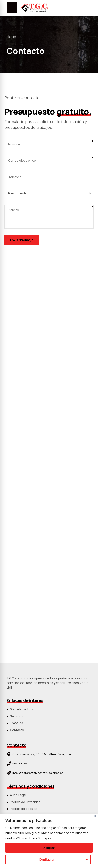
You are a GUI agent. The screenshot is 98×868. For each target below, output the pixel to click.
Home (12, 37)
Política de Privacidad (25, 802)
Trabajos (17, 723)
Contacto (17, 730)
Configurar (47, 859)
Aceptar (49, 848)
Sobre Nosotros (22, 709)
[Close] (95, 816)
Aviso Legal (18, 795)
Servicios (17, 716)
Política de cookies (24, 809)
